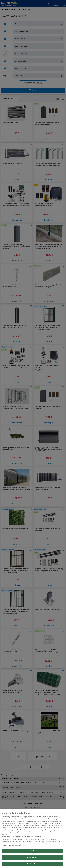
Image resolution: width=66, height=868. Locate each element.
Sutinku (32, 851)
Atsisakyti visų (32, 857)
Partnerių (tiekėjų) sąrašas (11, 845)
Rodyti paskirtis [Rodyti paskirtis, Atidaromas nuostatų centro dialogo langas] (32, 864)
